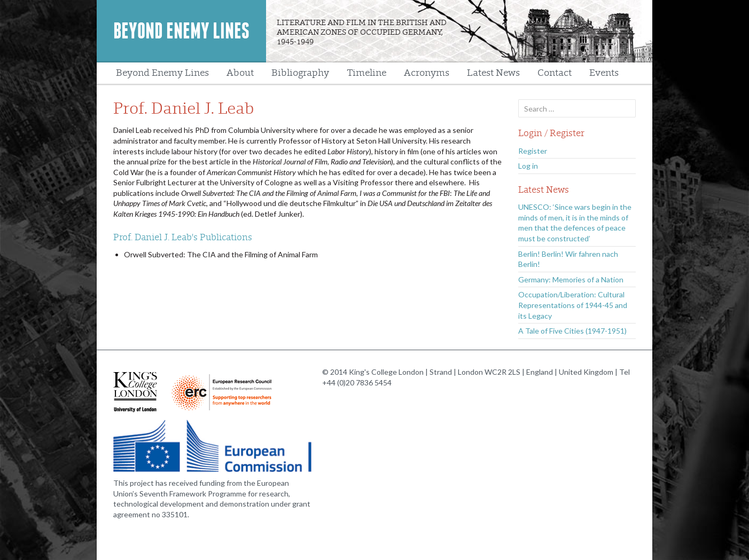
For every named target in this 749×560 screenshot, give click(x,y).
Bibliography (300, 73)
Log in (528, 166)
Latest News (493, 73)
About (240, 73)
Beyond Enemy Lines (181, 31)
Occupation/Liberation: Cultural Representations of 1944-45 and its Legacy (573, 305)
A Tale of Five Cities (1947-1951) (572, 331)
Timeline (366, 73)
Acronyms (427, 73)
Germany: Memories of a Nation (571, 279)
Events (604, 73)
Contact (555, 73)
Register (533, 151)
